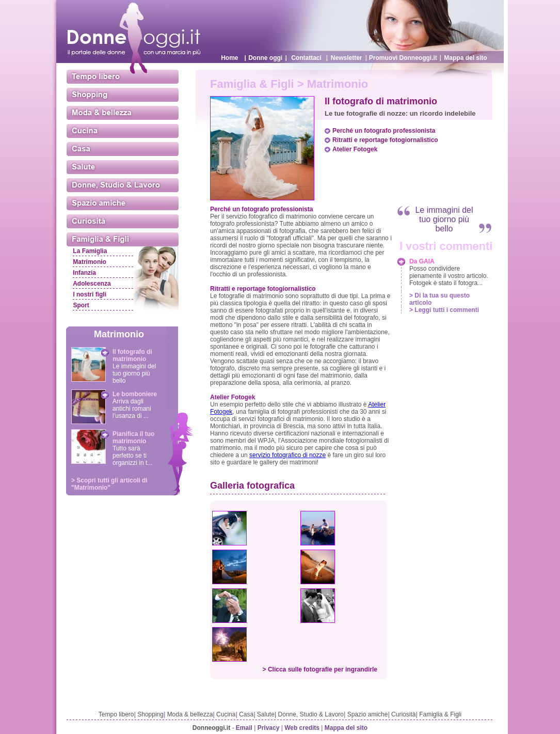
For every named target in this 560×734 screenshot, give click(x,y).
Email (244, 728)
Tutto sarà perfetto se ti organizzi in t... (132, 456)
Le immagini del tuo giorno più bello (134, 373)
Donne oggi (265, 58)
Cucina (226, 714)
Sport (81, 305)
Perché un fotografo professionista (384, 131)
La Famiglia (90, 251)
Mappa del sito (465, 58)
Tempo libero (116, 714)
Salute (266, 714)
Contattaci (306, 58)
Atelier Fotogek (355, 149)
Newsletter (347, 58)
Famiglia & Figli (440, 714)
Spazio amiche (368, 714)
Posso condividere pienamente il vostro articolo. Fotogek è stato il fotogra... (449, 276)
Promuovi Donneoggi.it (403, 58)
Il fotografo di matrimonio (132, 355)
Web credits (302, 728)
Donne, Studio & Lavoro (311, 714)
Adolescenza (92, 284)
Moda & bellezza (190, 714)
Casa (246, 714)
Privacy (269, 728)
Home (229, 58)
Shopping (150, 714)
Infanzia (84, 273)
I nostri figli (90, 294)
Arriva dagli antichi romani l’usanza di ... (132, 409)
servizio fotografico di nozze (287, 455)
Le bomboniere (135, 394)
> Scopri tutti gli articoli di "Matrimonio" (109, 484)
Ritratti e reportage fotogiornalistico (385, 140)
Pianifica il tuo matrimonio (133, 438)
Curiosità (403, 714)
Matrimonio (90, 262)
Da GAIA (422, 261)
